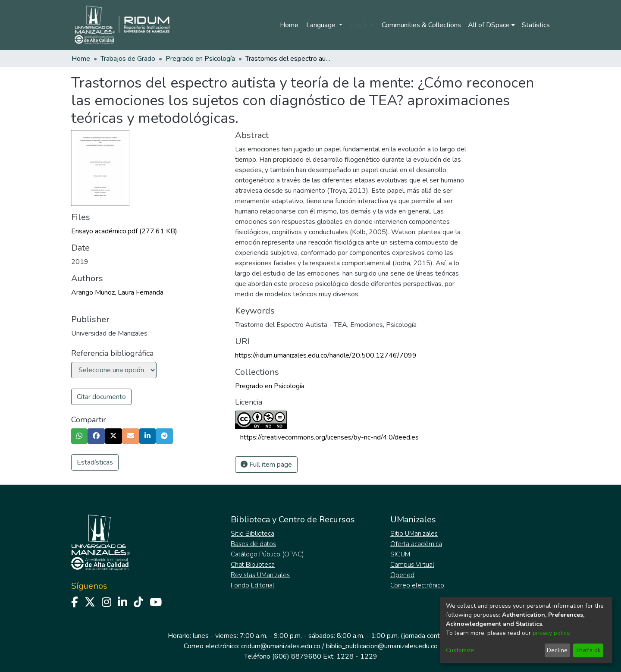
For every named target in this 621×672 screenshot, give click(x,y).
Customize (460, 650)
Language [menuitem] (322, 25)
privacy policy (551, 633)
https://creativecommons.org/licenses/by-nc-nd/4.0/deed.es (329, 437)
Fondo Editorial (252, 585)
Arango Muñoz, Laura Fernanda (117, 292)
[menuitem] (491, 25)
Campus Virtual (412, 565)
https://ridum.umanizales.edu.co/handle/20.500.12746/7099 (326, 355)
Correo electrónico (417, 585)
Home (289, 25)
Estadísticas (95, 462)
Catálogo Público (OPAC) (267, 554)
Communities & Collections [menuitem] (421, 25)
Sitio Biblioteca (252, 534)
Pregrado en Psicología (200, 59)
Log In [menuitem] (359, 25)
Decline (557, 650)
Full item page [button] (266, 465)
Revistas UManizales (260, 575)
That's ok (588, 650)
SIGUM (400, 554)
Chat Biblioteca (253, 565)
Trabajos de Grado (128, 59)
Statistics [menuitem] (536, 25)
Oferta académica (416, 544)
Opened (402, 575)
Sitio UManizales (414, 534)
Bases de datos (253, 544)
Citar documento (101, 397)
